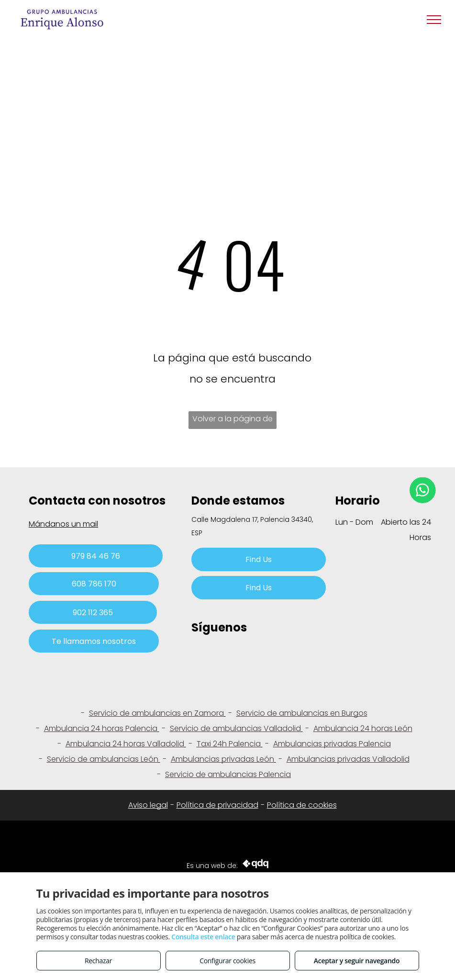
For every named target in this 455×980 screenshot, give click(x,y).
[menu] (434, 20)
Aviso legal (148, 805)
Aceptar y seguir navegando (357, 961)
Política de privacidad (217, 805)
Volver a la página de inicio (233, 421)
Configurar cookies (227, 961)
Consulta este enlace (203, 937)
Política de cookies (302, 805)
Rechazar (98, 961)
